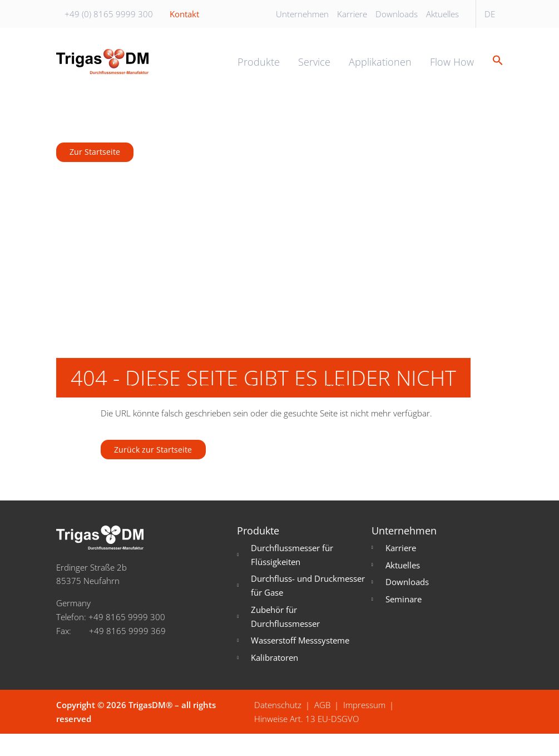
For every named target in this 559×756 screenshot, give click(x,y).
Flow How (452, 70)
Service (314, 70)
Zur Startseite (97, 169)
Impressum (364, 726)
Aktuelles (442, 14)
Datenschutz (278, 726)
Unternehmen (302, 14)
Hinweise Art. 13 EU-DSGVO (306, 740)
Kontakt (184, 14)
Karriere (352, 14)
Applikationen (380, 70)
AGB (322, 726)
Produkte (259, 70)
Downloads (397, 14)
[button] (493, 70)
